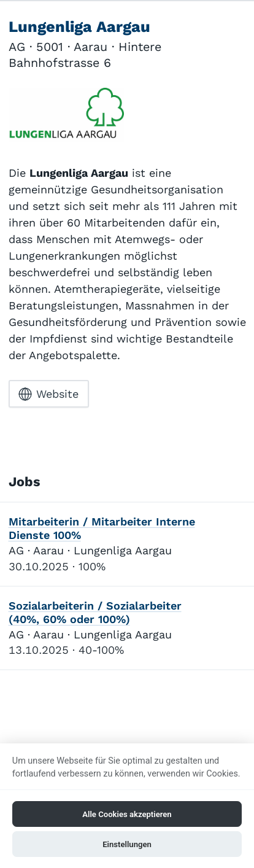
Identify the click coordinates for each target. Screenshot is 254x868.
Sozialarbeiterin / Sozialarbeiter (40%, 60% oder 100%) (95, 613)
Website (48, 394)
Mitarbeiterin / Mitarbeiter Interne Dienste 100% (102, 529)
